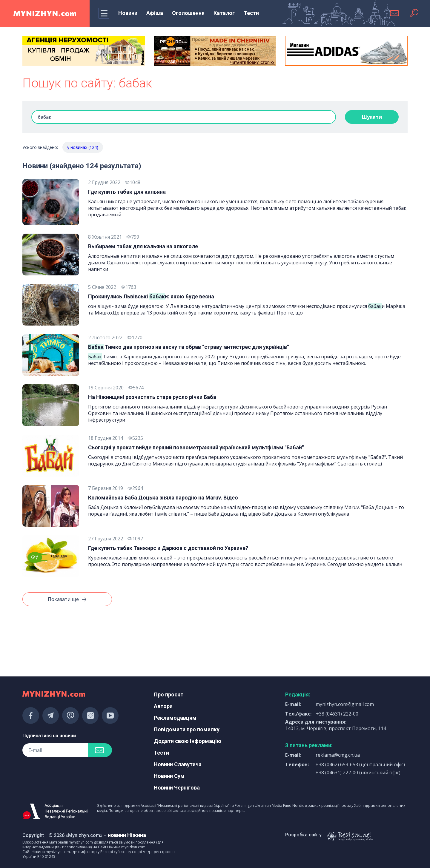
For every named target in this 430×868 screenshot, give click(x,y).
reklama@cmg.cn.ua (338, 755)
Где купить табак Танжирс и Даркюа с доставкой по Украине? (168, 548)
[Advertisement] (84, 640)
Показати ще (67, 599)
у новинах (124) (83, 147)
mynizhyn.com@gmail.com (345, 704)
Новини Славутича (178, 764)
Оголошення (188, 13)
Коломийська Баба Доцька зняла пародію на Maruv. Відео (163, 498)
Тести (251, 13)
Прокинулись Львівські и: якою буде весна (151, 296)
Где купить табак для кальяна (127, 192)
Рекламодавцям (175, 718)
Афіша (155, 13)
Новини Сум (169, 776)
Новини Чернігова (177, 788)
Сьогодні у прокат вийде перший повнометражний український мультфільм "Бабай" (196, 447)
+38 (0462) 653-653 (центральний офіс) (360, 764)
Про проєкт (169, 694)
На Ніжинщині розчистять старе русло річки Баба (152, 397)
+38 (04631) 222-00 (337, 714)
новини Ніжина (127, 835)
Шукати (372, 117)
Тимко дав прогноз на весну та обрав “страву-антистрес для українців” (189, 347)
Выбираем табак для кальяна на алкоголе (143, 246)
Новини (128, 13)
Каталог (224, 13)
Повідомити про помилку (187, 729)
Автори (163, 706)
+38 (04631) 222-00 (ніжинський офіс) (358, 773)
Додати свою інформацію (188, 741)
